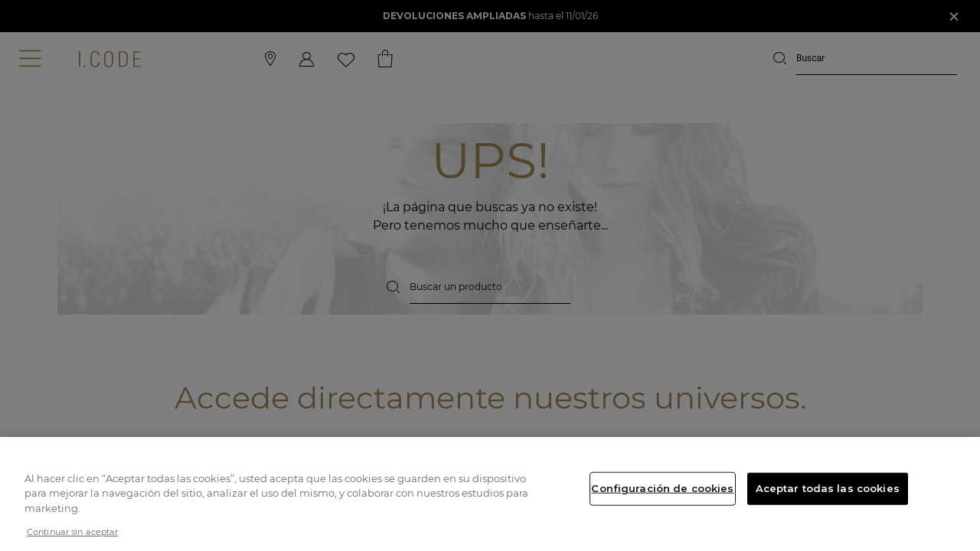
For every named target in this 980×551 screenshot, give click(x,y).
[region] (490, 494)
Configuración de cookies (662, 488)
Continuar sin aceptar (72, 532)
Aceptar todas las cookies (828, 488)
